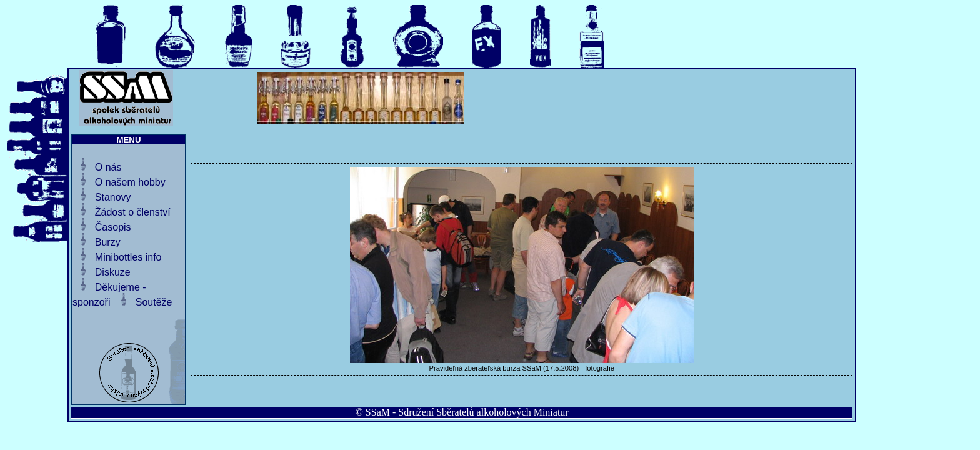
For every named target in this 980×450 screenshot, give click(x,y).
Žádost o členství (133, 212)
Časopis (113, 227)
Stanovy (113, 197)
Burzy (108, 242)
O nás (108, 167)
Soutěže (154, 302)
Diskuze (113, 272)
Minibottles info (128, 257)
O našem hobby (130, 182)
